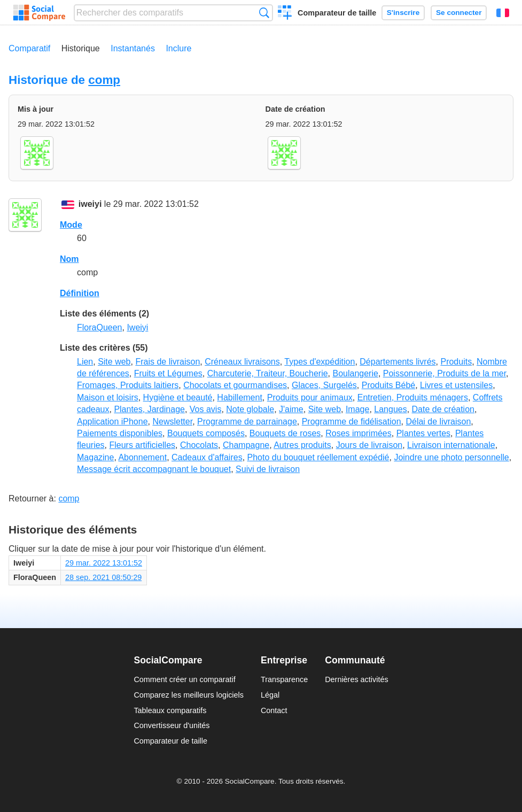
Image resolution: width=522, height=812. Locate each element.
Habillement (239, 397)
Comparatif (29, 48)
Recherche (264, 13)
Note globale (250, 409)
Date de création (443, 409)
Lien (85, 362)
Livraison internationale (451, 445)
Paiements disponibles (120, 433)
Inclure (178, 48)
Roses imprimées (359, 433)
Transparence (284, 679)
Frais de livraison (167, 362)
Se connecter (459, 13)
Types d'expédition (320, 362)
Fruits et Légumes (168, 373)
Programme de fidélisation (352, 422)
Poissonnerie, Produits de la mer (445, 373)
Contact (274, 710)
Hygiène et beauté (178, 397)
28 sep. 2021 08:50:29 (103, 577)
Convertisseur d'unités (172, 725)
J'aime (291, 409)
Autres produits (302, 445)
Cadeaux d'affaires (207, 457)
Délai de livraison (438, 422)
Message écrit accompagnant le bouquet (154, 469)
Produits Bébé (389, 385)
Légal (270, 695)
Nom (69, 259)
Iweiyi (137, 327)
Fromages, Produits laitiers (128, 385)
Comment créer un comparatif (184, 679)
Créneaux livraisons (242, 362)
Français (503, 13)
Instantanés (133, 48)
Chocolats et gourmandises (235, 385)
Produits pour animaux (310, 397)
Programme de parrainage (247, 422)
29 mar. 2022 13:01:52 (104, 563)
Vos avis (206, 409)
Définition (80, 293)
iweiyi (90, 204)
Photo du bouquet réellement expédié (318, 457)
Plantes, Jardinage (149, 409)
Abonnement (142, 457)
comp (104, 80)
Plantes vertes (423, 433)
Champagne (246, 445)
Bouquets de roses (285, 433)
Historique (81, 48)
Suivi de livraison (268, 469)
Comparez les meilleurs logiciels (189, 695)
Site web (114, 362)
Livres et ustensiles (456, 385)
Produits (456, 362)
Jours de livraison (369, 445)
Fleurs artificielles (142, 445)
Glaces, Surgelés (324, 385)
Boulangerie (355, 373)
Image (357, 409)
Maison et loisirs (108, 397)
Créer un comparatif (285, 14)
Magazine (95, 457)
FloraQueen (100, 327)
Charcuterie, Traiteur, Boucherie (268, 373)
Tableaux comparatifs (170, 710)
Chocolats (199, 445)
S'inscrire (403, 13)
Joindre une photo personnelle (451, 457)
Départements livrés (398, 362)
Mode (71, 225)
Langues (390, 409)
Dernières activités (356, 679)
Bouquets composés (206, 433)
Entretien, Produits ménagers (413, 397)
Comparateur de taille (337, 13)
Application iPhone (112, 422)
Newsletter (172, 422)
